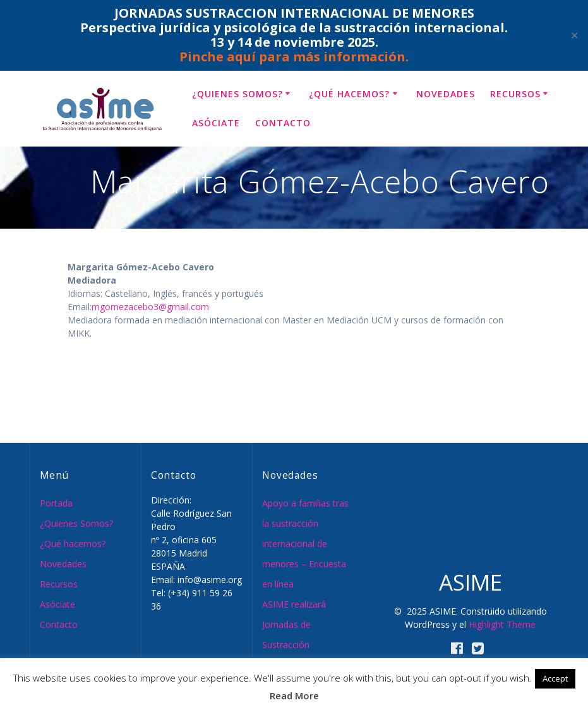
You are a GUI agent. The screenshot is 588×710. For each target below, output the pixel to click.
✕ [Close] (574, 36)
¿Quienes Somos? (237, 94)
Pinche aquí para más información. (294, 57)
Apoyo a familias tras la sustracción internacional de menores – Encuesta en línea (305, 544)
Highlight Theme (502, 624)
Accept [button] (555, 678)
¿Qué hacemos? (349, 94)
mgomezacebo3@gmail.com (150, 307)
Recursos (515, 94)
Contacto (283, 123)
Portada (56, 503)
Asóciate (216, 123)
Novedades (446, 94)
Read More (294, 695)
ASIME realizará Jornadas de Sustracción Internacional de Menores (295, 645)
